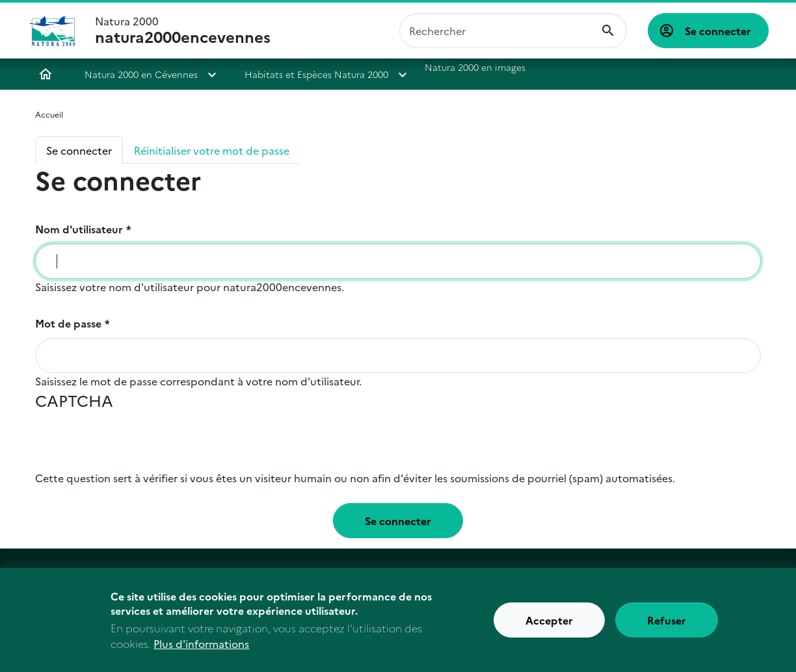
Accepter (549, 627)
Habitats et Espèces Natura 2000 (316, 74)
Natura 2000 (183, 31)
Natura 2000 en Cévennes (141, 74)
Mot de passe (68, 323)
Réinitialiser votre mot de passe (212, 150)
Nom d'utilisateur (79, 229)
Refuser (667, 627)
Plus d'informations (201, 651)
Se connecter (718, 31)
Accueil (46, 74)
